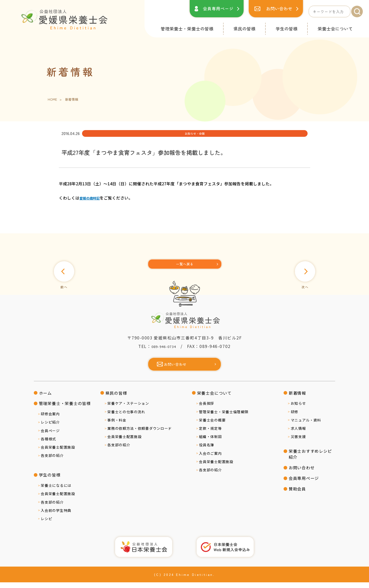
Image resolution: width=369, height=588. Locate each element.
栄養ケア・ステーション (128, 409)
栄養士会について (335, 29)
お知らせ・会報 (106, 134)
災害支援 (298, 442)
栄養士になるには (56, 491)
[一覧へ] (185, 266)
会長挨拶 (207, 409)
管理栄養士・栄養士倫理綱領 (224, 417)
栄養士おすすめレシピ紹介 (310, 460)
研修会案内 (50, 420)
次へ (300, 283)
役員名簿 (207, 451)
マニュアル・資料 (306, 426)
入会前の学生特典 (56, 516)
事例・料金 (117, 426)
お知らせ (298, 409)
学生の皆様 (287, 29)
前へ (69, 283)
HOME (52, 100)
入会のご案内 (210, 459)
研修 (295, 417)
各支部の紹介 (52, 461)
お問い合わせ (279, 9)
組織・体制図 (210, 442)
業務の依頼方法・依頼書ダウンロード (140, 434)
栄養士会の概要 (212, 426)
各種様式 (48, 444)
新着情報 (297, 399)
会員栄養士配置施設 (58, 453)
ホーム (45, 399)
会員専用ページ (218, 9)
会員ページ (50, 436)
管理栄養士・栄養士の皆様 (187, 29)
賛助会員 (297, 494)
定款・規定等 (210, 434)
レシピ (46, 524)
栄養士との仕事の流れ (126, 417)
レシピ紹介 (50, 428)
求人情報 (298, 434)
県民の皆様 (244, 29)
